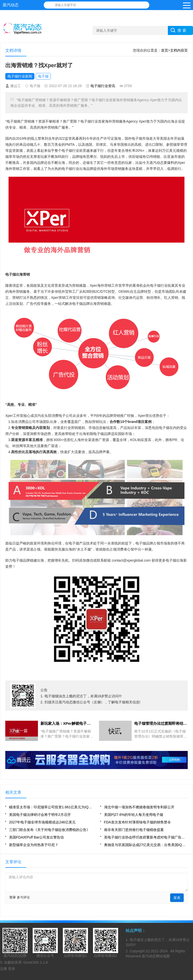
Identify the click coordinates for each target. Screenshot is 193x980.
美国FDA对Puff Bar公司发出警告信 (36, 837)
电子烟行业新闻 (20, 76)
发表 (177, 898)
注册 (4, 969)
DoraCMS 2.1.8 (35, 962)
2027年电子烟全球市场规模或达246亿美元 (42, 822)
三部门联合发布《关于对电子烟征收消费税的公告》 (50, 830)
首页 (165, 50)
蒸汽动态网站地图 (156, 956)
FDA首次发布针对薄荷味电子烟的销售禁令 (137, 822)
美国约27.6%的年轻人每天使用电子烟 (134, 815)
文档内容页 (179, 50)
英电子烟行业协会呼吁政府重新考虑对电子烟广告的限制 (146, 837)
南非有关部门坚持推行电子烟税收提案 (134, 830)
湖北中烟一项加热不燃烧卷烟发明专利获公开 (139, 807)
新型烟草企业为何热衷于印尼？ (34, 845)
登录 (13, 897)
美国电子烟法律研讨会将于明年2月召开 (40, 815)
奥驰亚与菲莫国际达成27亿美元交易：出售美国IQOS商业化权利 (146, 845)
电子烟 (43, 76)
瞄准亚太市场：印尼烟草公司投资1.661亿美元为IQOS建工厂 (51, 807)
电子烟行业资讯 (103, 86)
